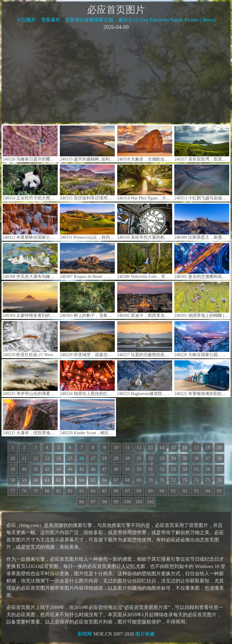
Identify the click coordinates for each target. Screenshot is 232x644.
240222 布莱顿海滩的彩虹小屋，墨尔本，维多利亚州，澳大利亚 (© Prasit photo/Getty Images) (202, 378)
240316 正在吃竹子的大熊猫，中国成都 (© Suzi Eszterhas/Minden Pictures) (30, 182)
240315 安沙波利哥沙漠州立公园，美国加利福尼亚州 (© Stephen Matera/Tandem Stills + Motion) (87, 182)
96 (82, 502)
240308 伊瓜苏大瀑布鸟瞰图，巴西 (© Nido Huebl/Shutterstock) (30, 261)
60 (36, 480)
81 (59, 491)
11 (127, 447)
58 (13, 480)
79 (36, 491)
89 (150, 491)
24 (59, 458)
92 (185, 491)
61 (47, 480)
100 (127, 502)
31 (139, 458)
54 (185, 469)
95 (219, 491)
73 (185, 480)
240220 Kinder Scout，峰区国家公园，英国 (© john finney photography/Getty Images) (87, 417)
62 (59, 480)
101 (139, 502)
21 (24, 458)
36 (196, 458)
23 (47, 458)
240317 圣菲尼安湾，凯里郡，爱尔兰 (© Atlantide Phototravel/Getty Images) (202, 143)
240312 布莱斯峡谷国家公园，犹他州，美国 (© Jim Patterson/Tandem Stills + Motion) (30, 222)
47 (105, 469)
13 (150, 447)
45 (82, 469)
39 (13, 469)
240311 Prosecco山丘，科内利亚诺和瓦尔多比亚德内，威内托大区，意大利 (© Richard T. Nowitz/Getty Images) (87, 222)
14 (162, 447)
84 (93, 491)
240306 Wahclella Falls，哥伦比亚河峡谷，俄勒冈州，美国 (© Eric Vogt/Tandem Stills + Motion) (145, 261)
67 (116, 480)
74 (196, 480)
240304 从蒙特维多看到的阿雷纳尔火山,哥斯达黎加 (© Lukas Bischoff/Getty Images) (30, 300)
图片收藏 (145, 634)
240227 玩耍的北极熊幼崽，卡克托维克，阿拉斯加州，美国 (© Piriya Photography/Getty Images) (145, 339)
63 (70, 480)
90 (162, 491)
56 (208, 469)
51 (150, 469)
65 (93, 480)
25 (70, 458)
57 (219, 469)
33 (162, 458)
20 (13, 458)
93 (196, 491)
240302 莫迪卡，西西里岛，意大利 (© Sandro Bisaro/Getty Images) (145, 300)
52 (162, 469)
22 (36, 458)
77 (13, 491)
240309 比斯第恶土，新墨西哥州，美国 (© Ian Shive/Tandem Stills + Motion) (202, 222)
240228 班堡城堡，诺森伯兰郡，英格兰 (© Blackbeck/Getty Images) (87, 339)
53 (173, 469)
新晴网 (85, 634)
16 (185, 447)
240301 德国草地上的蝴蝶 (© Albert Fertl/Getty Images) (202, 300)
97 (93, 502)
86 (116, 491)
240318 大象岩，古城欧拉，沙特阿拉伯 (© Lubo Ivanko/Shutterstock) (145, 143)
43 (59, 469)
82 (70, 491)
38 (219, 458)
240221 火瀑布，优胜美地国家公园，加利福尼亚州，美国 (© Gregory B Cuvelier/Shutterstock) (30, 417)
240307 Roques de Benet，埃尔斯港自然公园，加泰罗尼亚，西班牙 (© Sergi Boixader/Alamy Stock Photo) (87, 261)
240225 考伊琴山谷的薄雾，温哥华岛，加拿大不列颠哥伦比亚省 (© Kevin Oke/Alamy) (30, 378)
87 (127, 491)
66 (105, 480)
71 (162, 480)
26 (82, 458)
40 (24, 469)
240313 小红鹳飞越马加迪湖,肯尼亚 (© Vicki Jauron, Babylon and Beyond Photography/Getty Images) (202, 182)
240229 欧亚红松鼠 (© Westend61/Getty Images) (30, 339)
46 (93, 469)
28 (105, 458)
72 (173, 480)
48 (116, 469)
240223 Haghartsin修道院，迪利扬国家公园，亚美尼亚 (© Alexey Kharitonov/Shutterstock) (145, 378)
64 (82, 480)
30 (127, 458)
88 (139, 491)
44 (70, 469)
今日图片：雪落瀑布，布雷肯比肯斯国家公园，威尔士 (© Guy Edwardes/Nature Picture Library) (116, 20)
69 (139, 480)
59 (24, 480)
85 (105, 491)
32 (150, 458)
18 (208, 447)
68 (127, 480)
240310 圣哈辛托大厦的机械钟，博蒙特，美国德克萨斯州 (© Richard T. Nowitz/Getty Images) (145, 222)
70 (150, 480)
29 (116, 458)
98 (105, 502)
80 (47, 491)
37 (208, 458)
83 (82, 491)
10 (116, 447)
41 (36, 469)
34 (173, 458)
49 (127, 469)
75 (208, 480)
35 (185, 458)
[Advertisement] (116, 76)
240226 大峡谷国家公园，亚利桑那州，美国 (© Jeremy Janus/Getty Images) (202, 339)
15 (173, 447)
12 (139, 447)
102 (150, 502)
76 (219, 480)
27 (93, 458)
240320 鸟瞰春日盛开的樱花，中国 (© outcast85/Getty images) (30, 143)
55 (196, 469)
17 (196, 447)
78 (24, 491)
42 (47, 469)
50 (139, 469)
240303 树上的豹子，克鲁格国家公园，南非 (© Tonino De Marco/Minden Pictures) (87, 300)
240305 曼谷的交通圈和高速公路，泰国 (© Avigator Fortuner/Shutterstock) (202, 261)
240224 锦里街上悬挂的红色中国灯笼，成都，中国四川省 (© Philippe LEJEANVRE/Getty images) (87, 378)
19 (219, 447)
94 (208, 491)
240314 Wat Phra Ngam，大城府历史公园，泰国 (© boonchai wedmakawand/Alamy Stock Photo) (145, 182)
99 (116, 502)
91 (173, 491)
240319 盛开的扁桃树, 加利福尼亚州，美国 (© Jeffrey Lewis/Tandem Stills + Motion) (87, 143)
